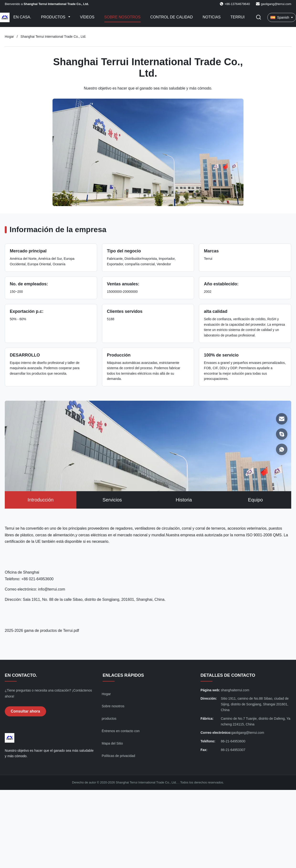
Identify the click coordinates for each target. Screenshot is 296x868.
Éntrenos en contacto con (121, 731)
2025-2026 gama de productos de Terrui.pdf (42, 631)
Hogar (9, 37)
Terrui (238, 17)
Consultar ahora (25, 711)
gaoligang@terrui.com (276, 4)
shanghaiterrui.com (235, 690)
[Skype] (282, 434)
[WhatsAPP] (282, 449)
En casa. (22, 17)
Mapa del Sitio (112, 743)
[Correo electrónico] (282, 419)
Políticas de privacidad (118, 756)
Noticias (212, 17)
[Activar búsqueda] (259, 18)
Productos (54, 17)
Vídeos (87, 17)
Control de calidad (172, 17)
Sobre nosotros (122, 17)
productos (109, 719)
